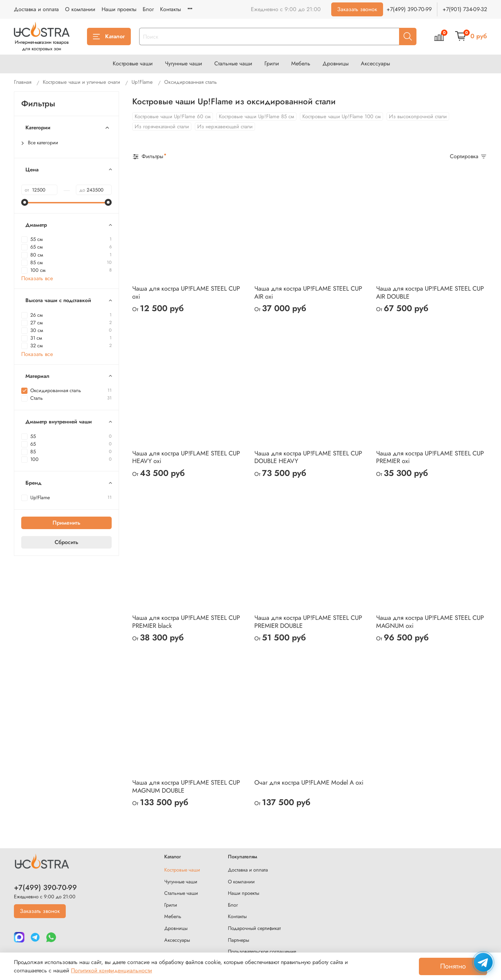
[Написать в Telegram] (483, 962)
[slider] (25, 202)
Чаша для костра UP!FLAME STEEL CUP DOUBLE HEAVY (308, 457)
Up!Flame (142, 82)
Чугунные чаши (184, 63)
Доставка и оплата (36, 9)
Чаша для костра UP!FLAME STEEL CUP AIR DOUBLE (430, 293)
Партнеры (238, 940)
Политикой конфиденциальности (112, 970)
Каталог (109, 36)
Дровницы (336, 63)
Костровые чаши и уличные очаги (81, 82)
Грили (272, 63)
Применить (66, 523)
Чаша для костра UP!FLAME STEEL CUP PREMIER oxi (430, 457)
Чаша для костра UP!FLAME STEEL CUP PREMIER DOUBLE (308, 622)
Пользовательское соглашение (262, 951)
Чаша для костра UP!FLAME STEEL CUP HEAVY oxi (186, 457)
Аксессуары (375, 63)
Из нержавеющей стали (225, 127)
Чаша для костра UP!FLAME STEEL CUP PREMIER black (186, 622)
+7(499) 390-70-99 (409, 9)
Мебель (301, 63)
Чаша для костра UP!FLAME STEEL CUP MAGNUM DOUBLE (186, 787)
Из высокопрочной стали (418, 116)
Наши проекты (119, 9)
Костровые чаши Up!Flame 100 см (341, 116)
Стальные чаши (233, 63)
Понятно (453, 966)
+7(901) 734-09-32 (465, 9)
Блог (148, 9)
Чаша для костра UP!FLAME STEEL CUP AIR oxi (308, 293)
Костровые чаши (133, 63)
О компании (80, 9)
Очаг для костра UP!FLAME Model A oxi (309, 783)
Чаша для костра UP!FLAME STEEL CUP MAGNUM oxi (430, 622)
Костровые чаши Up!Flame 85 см (256, 116)
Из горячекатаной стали (162, 127)
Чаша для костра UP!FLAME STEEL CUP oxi (186, 293)
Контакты (170, 9)
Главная (23, 82)
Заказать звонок (357, 9)
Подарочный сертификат (254, 928)
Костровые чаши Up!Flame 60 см (173, 116)
